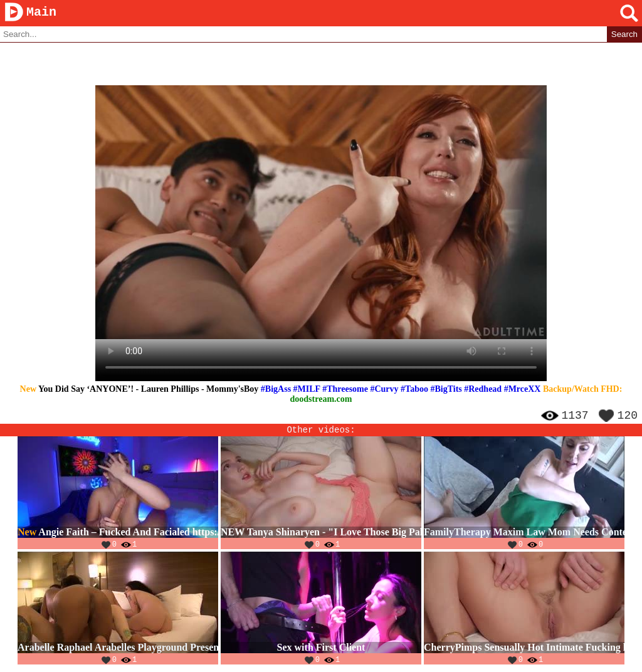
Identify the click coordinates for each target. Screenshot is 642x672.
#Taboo (414, 390)
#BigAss (276, 390)
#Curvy (384, 390)
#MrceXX (523, 390)
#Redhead (483, 390)
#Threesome (345, 390)
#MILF (307, 390)
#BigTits (446, 390)
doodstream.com (321, 400)
